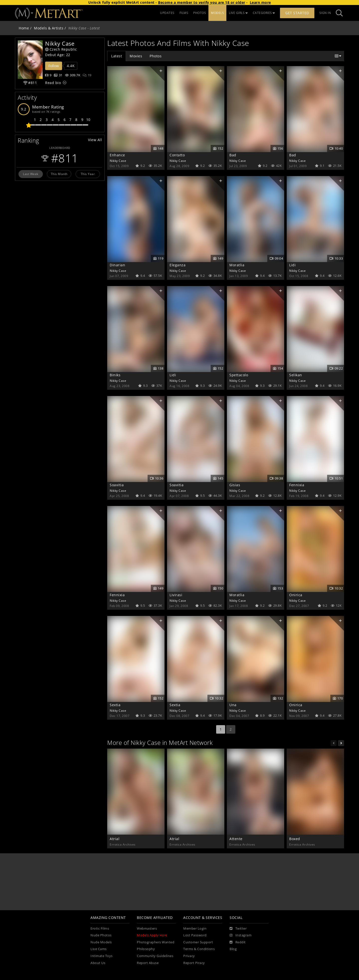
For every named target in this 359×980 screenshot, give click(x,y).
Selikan (296, 375)
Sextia (115, 705)
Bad (233, 155)
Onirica (296, 595)
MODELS (217, 13)
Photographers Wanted (156, 942)
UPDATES (167, 13)
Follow (54, 66)
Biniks (115, 375)
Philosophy (146, 949)
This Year (88, 174)
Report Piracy (194, 963)
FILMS (184, 13)
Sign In (325, 13)
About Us (98, 963)
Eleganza (178, 265)
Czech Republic (61, 49)
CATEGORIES (264, 13)
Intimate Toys (102, 956)
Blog (233, 949)
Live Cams (99, 949)
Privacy (189, 956)
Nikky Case (118, 161)
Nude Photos (101, 935)
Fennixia (297, 485)
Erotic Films (100, 929)
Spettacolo (239, 375)
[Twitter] (238, 929)
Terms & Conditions (199, 949)
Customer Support (198, 942)
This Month (59, 174)
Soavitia (117, 485)
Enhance (117, 155)
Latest (117, 56)
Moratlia (237, 265)
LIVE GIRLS (238, 13)
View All (95, 140)
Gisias (235, 485)
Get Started (297, 13)
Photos (156, 56)
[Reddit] (238, 942)
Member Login (195, 929)
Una (233, 705)
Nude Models (101, 942)
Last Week (31, 174)
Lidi (292, 265)
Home (24, 28)
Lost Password (195, 935)
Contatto (177, 155)
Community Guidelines (155, 956)
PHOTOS (200, 13)
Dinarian (117, 265)
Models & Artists (49, 28)
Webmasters (147, 929)
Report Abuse (148, 963)
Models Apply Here (152, 935)
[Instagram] (241, 935)
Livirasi (176, 595)
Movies (136, 56)
